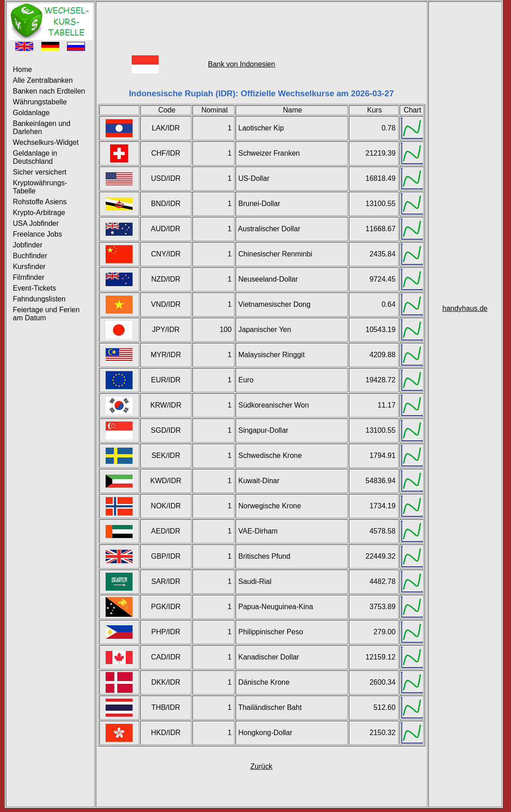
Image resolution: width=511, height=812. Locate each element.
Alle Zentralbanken (43, 80)
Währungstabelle (40, 102)
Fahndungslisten (39, 299)
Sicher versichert (40, 172)
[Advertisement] (262, 24)
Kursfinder (29, 267)
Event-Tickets (35, 288)
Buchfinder (30, 256)
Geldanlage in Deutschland (35, 157)
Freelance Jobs (38, 234)
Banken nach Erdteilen (49, 91)
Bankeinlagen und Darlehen (42, 128)
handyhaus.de (465, 308)
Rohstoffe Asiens (40, 202)
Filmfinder (29, 277)
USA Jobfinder (36, 223)
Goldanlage (31, 113)
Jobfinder (28, 245)
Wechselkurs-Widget (46, 142)
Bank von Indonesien (242, 64)
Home (23, 70)
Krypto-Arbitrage (39, 213)
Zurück (261, 766)
